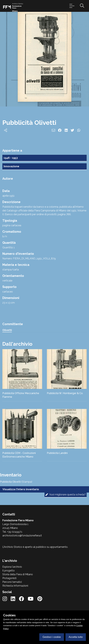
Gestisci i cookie (52, 637)
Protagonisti (9, 578)
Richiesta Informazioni (15, 586)
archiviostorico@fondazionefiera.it (22, 536)
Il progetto (9, 571)
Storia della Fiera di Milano (18, 574)
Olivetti (7, 330)
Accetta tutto (76, 637)
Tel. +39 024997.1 (12, 532)
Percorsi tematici (12, 582)
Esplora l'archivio (12, 567)
